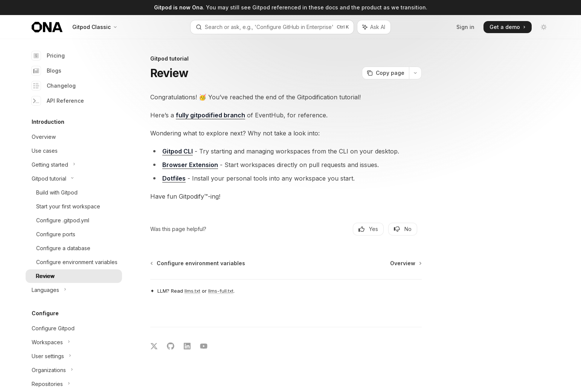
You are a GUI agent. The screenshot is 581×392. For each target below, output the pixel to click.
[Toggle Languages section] (74, 290)
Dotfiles (174, 178)
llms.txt (192, 291)
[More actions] (415, 73)
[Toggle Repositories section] (74, 384)
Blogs (47, 71)
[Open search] (272, 27)
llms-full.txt (221, 291)
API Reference (58, 101)
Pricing (48, 56)
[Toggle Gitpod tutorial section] (74, 179)
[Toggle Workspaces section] (74, 342)
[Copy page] (385, 73)
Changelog (54, 86)
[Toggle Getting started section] (74, 165)
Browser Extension (190, 165)
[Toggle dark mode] (544, 27)
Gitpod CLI (178, 151)
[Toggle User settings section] (74, 356)
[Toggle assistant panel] (374, 27)
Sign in (465, 27)
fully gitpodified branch (210, 115)
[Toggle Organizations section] (74, 370)
